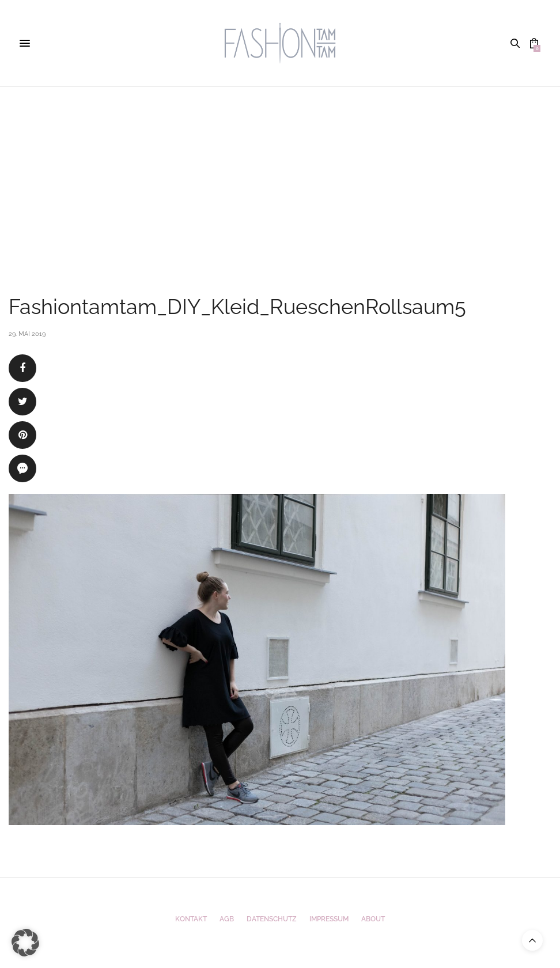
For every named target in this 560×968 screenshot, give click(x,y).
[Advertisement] (280, 173)
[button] (25, 943)
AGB (227, 919)
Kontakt (191, 919)
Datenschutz (272, 919)
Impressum (329, 919)
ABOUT (373, 919)
